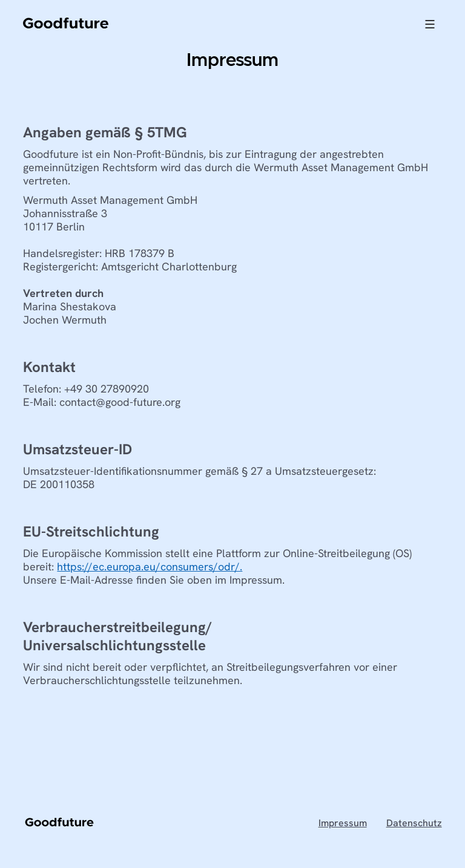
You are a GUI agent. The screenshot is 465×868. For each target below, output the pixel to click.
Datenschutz (414, 823)
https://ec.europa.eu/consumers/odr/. (150, 566)
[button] (430, 24)
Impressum (343, 823)
